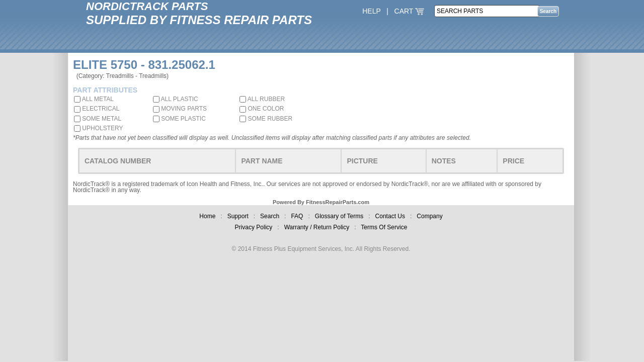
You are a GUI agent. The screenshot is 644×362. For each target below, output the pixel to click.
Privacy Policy (254, 227)
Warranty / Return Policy (317, 227)
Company (429, 216)
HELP (371, 11)
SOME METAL (98, 119)
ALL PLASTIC (176, 99)
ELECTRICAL (97, 109)
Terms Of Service (384, 227)
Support (238, 216)
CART (410, 11)
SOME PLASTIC (179, 119)
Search (270, 216)
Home (207, 216)
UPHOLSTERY (98, 128)
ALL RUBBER (262, 99)
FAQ (297, 216)
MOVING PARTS (180, 109)
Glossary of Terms (339, 216)
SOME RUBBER (266, 119)
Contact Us (390, 216)
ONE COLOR (262, 109)
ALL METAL (94, 99)
